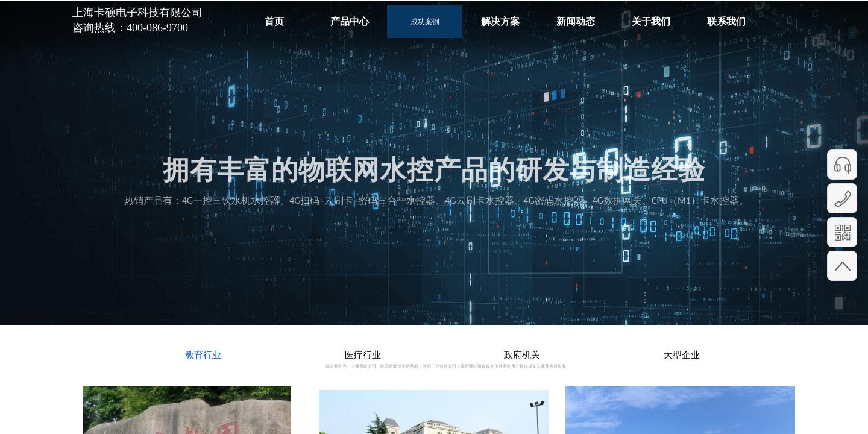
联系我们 (726, 21)
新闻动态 (576, 21)
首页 (274, 21)
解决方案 (500, 21)
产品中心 (350, 21)
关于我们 (651, 21)
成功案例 (425, 22)
